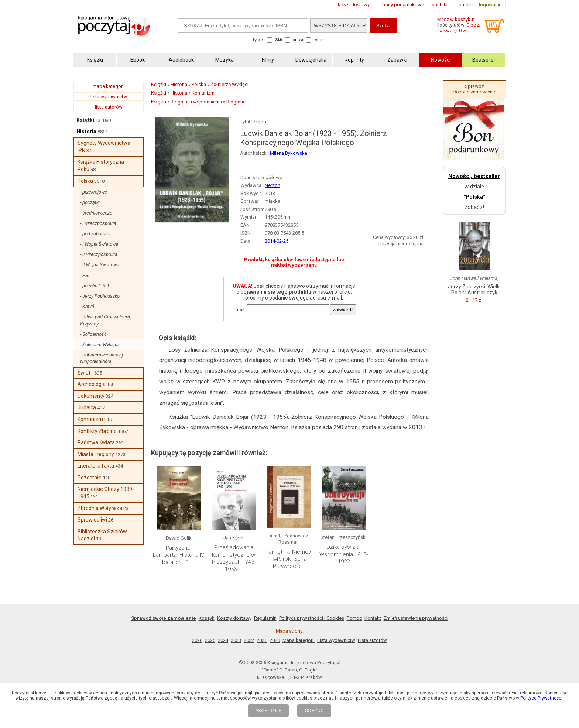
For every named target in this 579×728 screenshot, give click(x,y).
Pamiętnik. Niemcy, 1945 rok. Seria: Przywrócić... (289, 559)
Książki (85, 120)
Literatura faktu (96, 466)
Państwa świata (96, 442)
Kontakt (373, 618)
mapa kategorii (109, 86)
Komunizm (90, 419)
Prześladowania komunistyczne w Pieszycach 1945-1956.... (234, 558)
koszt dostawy (354, 5)
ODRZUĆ (314, 711)
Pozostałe (90, 478)
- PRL (85, 275)
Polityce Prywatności (541, 698)
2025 (210, 640)
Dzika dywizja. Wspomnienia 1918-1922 (344, 554)
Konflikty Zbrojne (97, 431)
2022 (249, 640)
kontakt (440, 5)
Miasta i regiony (96, 454)
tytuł (318, 40)
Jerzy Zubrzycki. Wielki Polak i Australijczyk (474, 290)
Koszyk (207, 618)
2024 (223, 640)
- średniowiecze (96, 213)
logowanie (490, 5)
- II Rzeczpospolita (99, 254)
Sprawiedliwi (92, 520)
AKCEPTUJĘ (268, 711)
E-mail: (239, 310)
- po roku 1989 (95, 286)
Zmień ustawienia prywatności (416, 618)
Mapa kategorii (299, 640)
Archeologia (92, 384)
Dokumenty (91, 396)
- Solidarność (93, 334)
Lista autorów (372, 640)
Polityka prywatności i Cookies (312, 618)
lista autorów (109, 107)
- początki (90, 202)
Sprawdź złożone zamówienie (474, 89)
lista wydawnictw (109, 97)
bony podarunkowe (403, 5)
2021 (262, 640)
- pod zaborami (95, 234)
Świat (84, 373)
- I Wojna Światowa (99, 244)
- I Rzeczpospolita (98, 223)
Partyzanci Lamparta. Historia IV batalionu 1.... (179, 555)
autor (298, 40)
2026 (197, 640)
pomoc (463, 5)
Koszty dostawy (234, 618)
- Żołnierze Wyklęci (99, 344)
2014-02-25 (277, 241)
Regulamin (265, 618)
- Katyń (87, 306)
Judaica (87, 407)
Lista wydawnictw (336, 640)
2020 (275, 640)
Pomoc (354, 618)
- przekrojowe (94, 192)
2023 (236, 640)
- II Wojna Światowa (100, 265)
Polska (85, 181)
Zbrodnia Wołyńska (100, 508)
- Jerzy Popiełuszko (100, 296)
